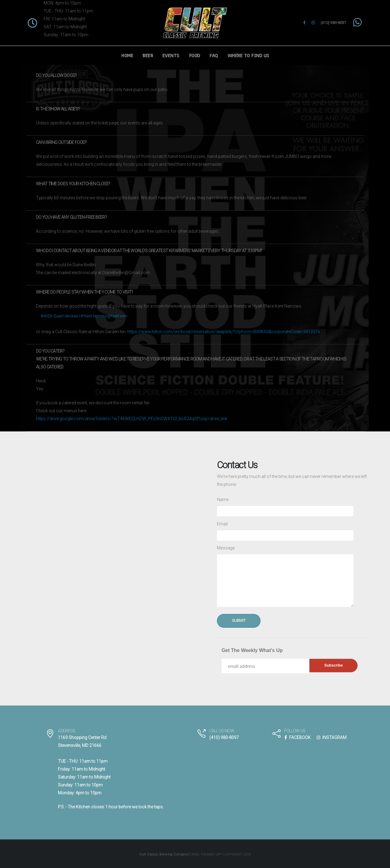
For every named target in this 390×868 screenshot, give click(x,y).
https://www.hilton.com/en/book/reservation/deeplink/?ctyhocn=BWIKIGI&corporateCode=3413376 (224, 332)
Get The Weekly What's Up (252, 650)
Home (127, 56)
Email (222, 524)
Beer (148, 56)
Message (226, 548)
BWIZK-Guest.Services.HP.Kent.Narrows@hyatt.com (84, 316)
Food (195, 56)
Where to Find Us (248, 56)
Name (223, 500)
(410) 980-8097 (333, 23)
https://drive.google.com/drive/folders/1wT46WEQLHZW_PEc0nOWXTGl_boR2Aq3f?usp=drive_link (132, 419)
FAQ (214, 56)
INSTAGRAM (331, 737)
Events (171, 56)
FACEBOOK (298, 737)
